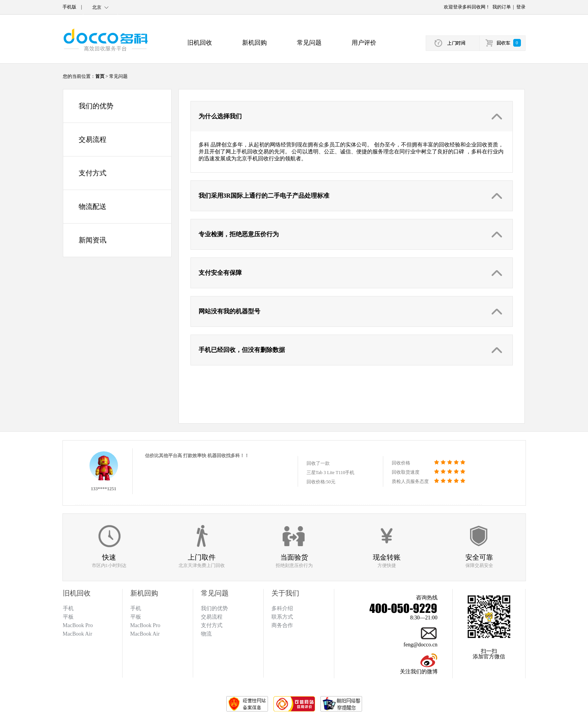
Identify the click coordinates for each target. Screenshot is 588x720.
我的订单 (502, 7)
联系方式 (282, 617)
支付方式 (93, 173)
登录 (521, 7)
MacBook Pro (145, 625)
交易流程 (93, 140)
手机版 (69, 7)
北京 (97, 7)
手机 (136, 608)
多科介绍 (282, 608)
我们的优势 (96, 106)
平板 (136, 617)
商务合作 (282, 625)
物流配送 (93, 207)
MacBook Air (145, 634)
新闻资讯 (93, 240)
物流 (206, 634)
